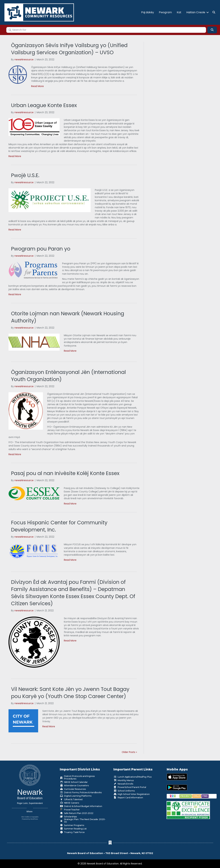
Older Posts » (129, 751)
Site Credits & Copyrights (30, 816)
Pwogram (165, 12)
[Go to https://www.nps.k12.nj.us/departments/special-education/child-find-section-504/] (186, 795)
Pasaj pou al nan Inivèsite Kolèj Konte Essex (65, 473)
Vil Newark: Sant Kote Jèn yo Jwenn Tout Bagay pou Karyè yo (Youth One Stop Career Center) (70, 692)
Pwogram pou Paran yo (41, 248)
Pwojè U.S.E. (25, 175)
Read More (37, 85)
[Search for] (106, 29)
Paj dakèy (148, 12)
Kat (179, 12)
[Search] (212, 29)
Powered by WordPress (30, 818)
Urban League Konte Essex (44, 105)
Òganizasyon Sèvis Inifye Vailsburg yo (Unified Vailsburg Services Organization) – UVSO (69, 48)
